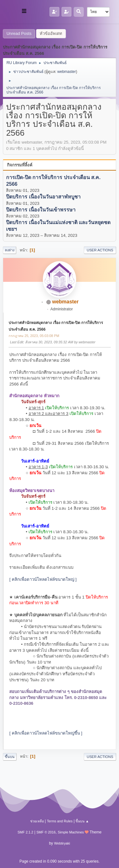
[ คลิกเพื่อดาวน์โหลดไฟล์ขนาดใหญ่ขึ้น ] (46, 733)
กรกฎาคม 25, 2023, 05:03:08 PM (34, 336)
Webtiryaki (62, 843)
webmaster (67, 72)
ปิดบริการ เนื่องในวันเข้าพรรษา (41, 210)
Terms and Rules (60, 821)
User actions (100, 250)
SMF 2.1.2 (25, 832)
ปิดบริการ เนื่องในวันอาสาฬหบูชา (43, 197)
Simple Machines (71, 832)
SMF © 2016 (46, 832)
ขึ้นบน (10, 757)
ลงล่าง (10, 250)
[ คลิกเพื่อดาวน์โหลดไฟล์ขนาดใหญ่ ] (43, 579)
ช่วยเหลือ (37, 821)
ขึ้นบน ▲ (82, 821)
